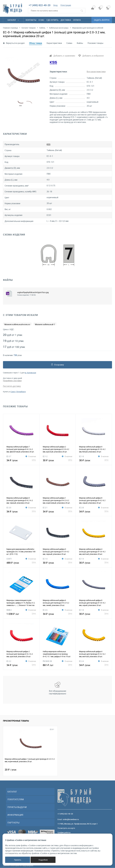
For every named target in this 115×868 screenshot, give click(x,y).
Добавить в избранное (93, 56)
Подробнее (43, 860)
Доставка (66, 20)
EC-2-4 (81, 661)
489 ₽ (21, 562)
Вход (55, 5)
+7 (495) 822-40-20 (40, 5)
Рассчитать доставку (12, 386)
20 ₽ (11, 770)
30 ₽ (57, 460)
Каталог (13, 20)
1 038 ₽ (21, 614)
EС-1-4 (81, 559)
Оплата (77, 20)
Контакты (31, 20)
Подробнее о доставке (12, 381)
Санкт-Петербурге (18, 392)
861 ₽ (57, 665)
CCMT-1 (9, 559)
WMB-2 (9, 610)
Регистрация (66, 5)
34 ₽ (21, 460)
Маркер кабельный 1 (45, 325)
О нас (41, 20)
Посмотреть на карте (66, 828)
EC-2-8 (81, 508)
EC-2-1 (45, 508)
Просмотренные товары (16, 721)
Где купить (52, 20)
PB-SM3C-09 (47, 661)
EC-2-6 (45, 610)
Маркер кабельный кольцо (17, 325)
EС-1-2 (45, 456)
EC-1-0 (45, 559)
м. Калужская (30, 373)
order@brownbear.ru (71, 819)
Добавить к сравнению (64, 56)
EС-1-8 (81, 610)
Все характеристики (96, 72)
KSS (49, 144)
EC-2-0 (9, 508)
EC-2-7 (9, 456)
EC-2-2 (9, 661)
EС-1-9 (81, 456)
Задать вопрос (102, 20)
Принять (18, 860)
